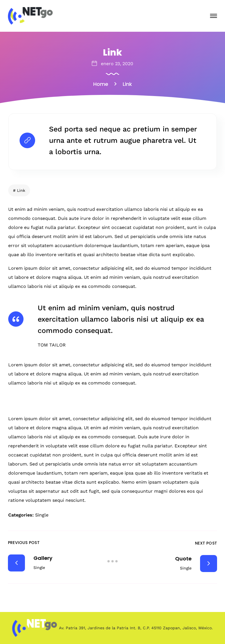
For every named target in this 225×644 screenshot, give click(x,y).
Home (101, 84)
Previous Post (24, 543)
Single (42, 515)
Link (21, 190)
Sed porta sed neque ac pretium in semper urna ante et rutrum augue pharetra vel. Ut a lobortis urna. (123, 140)
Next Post (206, 543)
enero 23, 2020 (117, 64)
